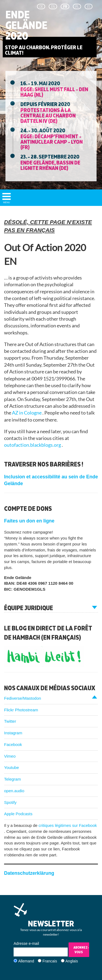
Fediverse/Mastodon (23, 698)
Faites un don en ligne (29, 521)
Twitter (10, 721)
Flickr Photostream (21, 710)
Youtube (12, 767)
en (53, 6)
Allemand (26, 961)
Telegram (13, 779)
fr (65, 6)
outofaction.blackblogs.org (33, 445)
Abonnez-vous (81, 950)
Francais (50, 961)
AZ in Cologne (27, 413)
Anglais (72, 961)
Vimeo (10, 756)
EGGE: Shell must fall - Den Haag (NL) (54, 92)
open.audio (14, 791)
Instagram (13, 733)
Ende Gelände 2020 (26, 25)
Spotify (10, 802)
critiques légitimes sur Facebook (68, 825)
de (41, 6)
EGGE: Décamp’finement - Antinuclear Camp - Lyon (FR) (52, 142)
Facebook (13, 744)
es (89, 6)
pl (77, 6)
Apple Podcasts (18, 814)
